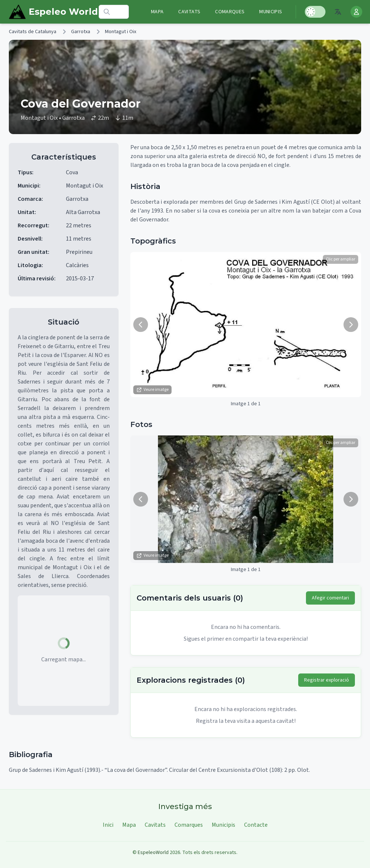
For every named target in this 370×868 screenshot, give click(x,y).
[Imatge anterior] (141, 325)
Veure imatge (152, 390)
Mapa (157, 12)
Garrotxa (81, 32)
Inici (108, 825)
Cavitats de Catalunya (33, 32)
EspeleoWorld (153, 853)
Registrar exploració (327, 680)
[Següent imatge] (351, 325)
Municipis (271, 12)
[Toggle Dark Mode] (315, 12)
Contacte (256, 825)
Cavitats (189, 12)
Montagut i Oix (121, 32)
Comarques (230, 12)
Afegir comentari (330, 598)
